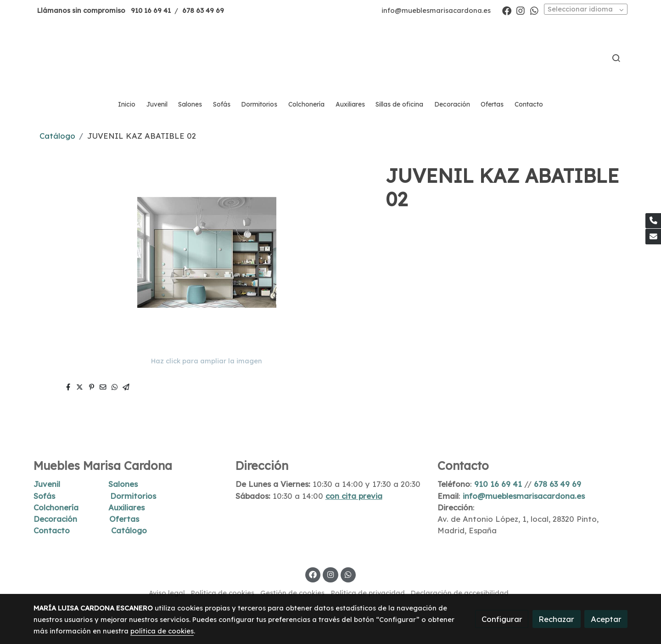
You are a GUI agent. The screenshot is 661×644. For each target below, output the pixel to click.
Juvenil (47, 484)
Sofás (44, 496)
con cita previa (354, 496)
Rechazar (556, 619)
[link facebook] (507, 10)
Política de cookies (223, 593)
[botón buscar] (616, 58)
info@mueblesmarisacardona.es (436, 10)
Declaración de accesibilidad (460, 593)
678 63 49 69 (203, 10)
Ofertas (124, 519)
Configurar (502, 619)
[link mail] (653, 237)
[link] (330, 58)
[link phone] (653, 221)
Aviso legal (167, 593)
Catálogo (57, 136)
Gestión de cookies (292, 593)
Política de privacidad (368, 593)
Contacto (52, 530)
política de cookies (162, 631)
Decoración (55, 519)
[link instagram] (521, 10)
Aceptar (606, 619)
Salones (123, 484)
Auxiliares (126, 507)
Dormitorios (133, 496)
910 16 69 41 (151, 10)
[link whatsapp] (534, 10)
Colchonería (56, 507)
